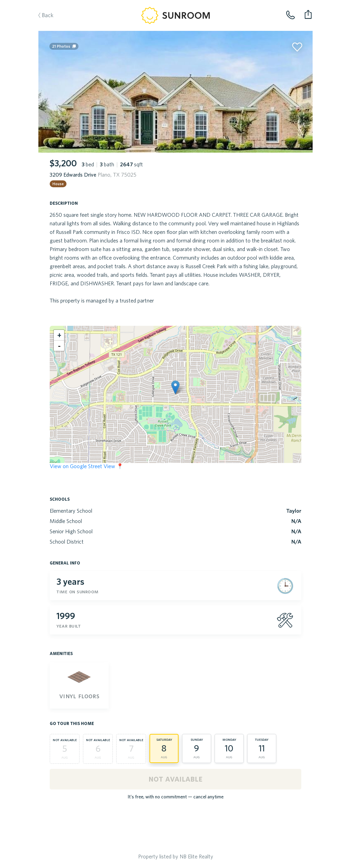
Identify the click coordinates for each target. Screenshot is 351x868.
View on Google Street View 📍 (87, 466)
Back (43, 16)
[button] (175, 387)
